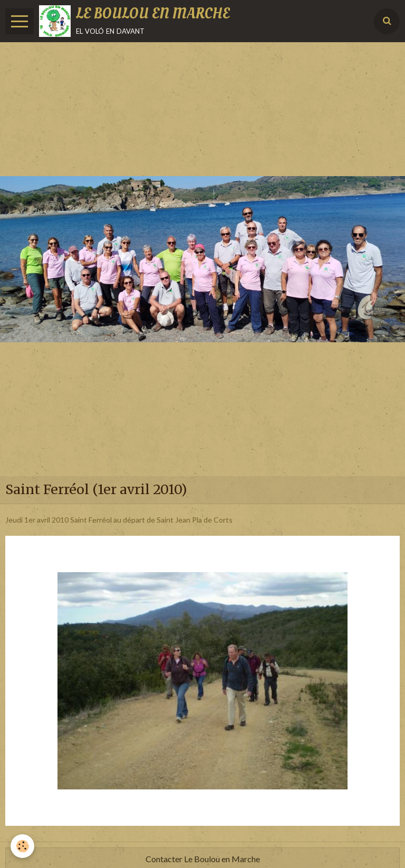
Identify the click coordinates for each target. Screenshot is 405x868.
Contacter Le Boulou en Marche (203, 859)
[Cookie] (22, 846)
